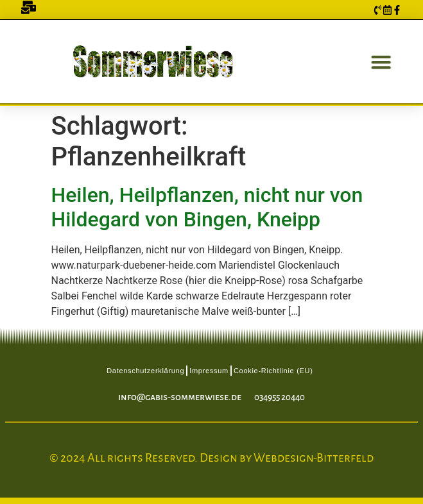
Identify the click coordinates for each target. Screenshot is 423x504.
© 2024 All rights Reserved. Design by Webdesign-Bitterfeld (211, 458)
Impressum (209, 371)
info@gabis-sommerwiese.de (180, 397)
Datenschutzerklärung (145, 371)
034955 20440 (280, 397)
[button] (378, 62)
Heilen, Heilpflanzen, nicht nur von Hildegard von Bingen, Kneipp (207, 207)
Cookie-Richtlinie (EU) (273, 371)
